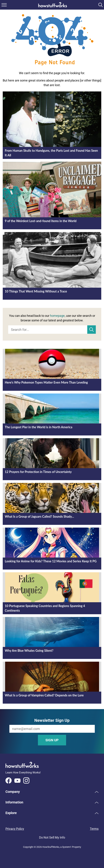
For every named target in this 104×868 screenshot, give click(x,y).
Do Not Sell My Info (52, 837)
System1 (67, 847)
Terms (94, 829)
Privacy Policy (15, 829)
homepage (57, 316)
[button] (52, 792)
